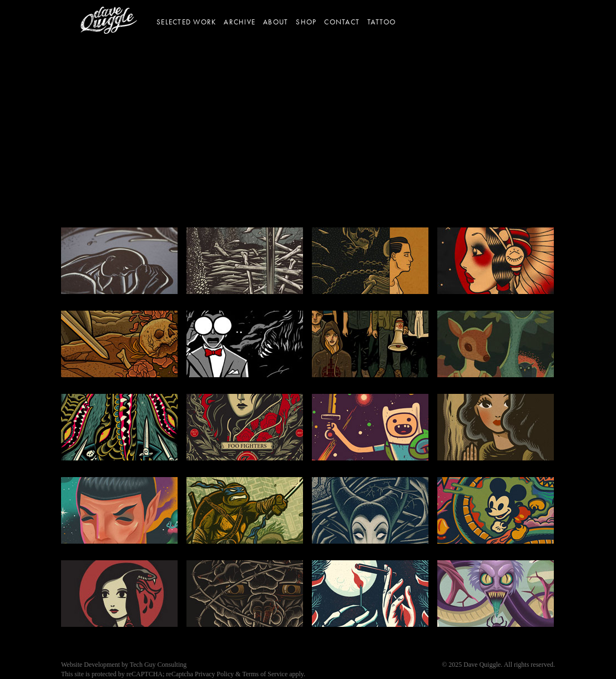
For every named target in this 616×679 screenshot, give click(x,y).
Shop (306, 22)
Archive (239, 22)
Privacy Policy (214, 674)
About (276, 22)
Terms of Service (265, 674)
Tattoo (382, 22)
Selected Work (186, 22)
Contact (342, 22)
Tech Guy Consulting (158, 665)
